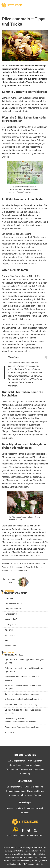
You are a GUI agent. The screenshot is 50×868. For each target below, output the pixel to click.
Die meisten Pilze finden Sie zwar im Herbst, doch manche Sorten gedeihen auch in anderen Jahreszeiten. (23, 189)
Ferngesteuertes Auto (14, 608)
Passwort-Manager (33, 764)
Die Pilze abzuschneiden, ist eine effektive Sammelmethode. (24, 518)
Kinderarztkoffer (11, 619)
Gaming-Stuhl (10, 624)
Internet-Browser (16, 764)
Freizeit (30, 808)
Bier (6, 640)
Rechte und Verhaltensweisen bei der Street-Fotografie (23, 686)
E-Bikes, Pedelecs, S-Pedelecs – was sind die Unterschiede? (23, 711)
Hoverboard (10, 597)
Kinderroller (9, 629)
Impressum (14, 795)
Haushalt (39, 808)
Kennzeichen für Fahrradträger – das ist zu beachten (22, 678)
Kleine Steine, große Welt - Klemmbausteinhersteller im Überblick (20, 719)
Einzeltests (38, 786)
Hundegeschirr (11, 613)
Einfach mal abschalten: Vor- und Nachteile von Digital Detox (24, 669)
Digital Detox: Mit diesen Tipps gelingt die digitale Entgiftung (25, 660)
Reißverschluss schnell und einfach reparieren (23, 698)
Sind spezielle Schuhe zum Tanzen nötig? (21, 704)
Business (11, 808)
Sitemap (38, 795)
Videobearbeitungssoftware (32, 769)
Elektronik (21, 808)
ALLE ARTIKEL (11, 732)
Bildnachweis (26, 795)
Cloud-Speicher (35, 760)
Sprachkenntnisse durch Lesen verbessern (22, 693)
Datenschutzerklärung (16, 790)
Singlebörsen (12, 769)
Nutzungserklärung (36, 790)
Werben (28, 786)
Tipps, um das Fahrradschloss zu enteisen (22, 726)
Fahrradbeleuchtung (13, 603)
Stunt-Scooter (10, 635)
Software (25, 812)
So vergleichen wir (15, 786)
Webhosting (25, 773)
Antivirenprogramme (17, 760)
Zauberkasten (10, 645)
